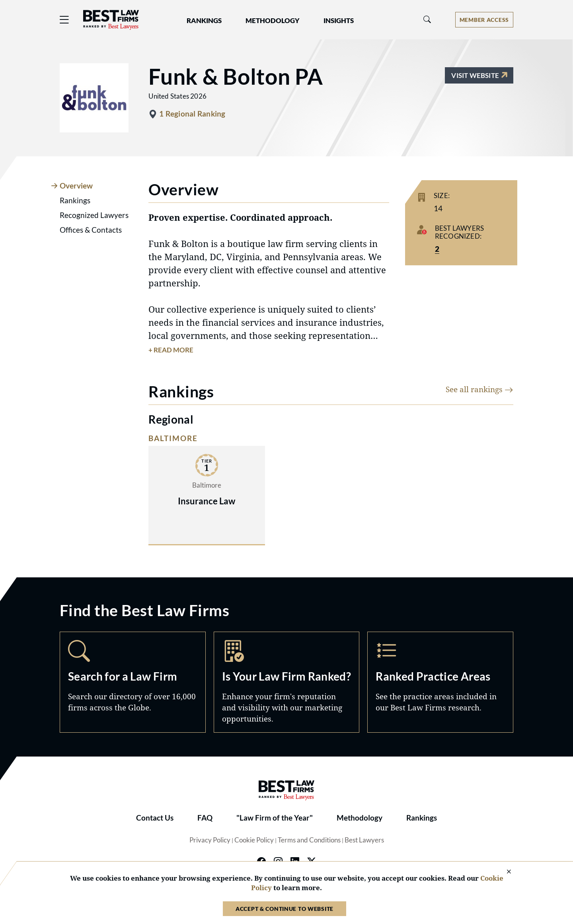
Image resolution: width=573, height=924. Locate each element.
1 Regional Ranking (192, 114)
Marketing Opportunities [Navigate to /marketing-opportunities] (287, 682)
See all (479, 389)
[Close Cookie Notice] (504, 872)
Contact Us (155, 818)
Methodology (360, 818)
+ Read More (171, 350)
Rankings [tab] (75, 200)
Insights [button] (339, 21)
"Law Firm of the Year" (275, 818)
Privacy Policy (210, 840)
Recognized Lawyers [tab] (94, 215)
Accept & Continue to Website (285, 909)
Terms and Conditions (309, 840)
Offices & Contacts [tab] (91, 230)
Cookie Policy (254, 840)
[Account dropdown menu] (484, 20)
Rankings (422, 818)
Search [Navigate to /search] (133, 682)
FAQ (205, 818)
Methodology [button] (273, 21)
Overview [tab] (76, 186)
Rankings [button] (204, 21)
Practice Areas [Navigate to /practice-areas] (440, 682)
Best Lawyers (364, 840)
